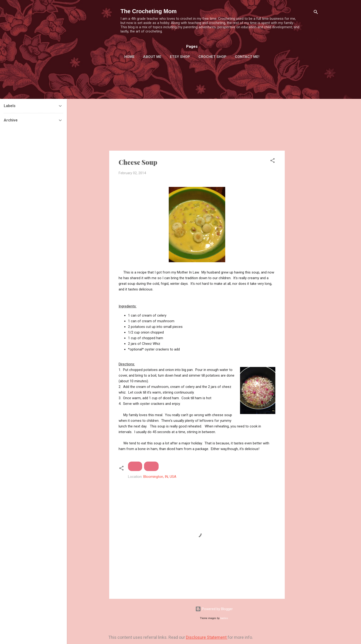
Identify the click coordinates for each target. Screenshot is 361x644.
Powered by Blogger (214, 609)
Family (135, 465)
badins (224, 618)
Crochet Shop (212, 57)
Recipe (151, 465)
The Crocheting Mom (149, 11)
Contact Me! (247, 57)
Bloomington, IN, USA (160, 477)
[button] (273, 161)
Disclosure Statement (207, 637)
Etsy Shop (180, 57)
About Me (152, 57)
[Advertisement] (304, 152)
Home (129, 57)
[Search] (316, 13)
